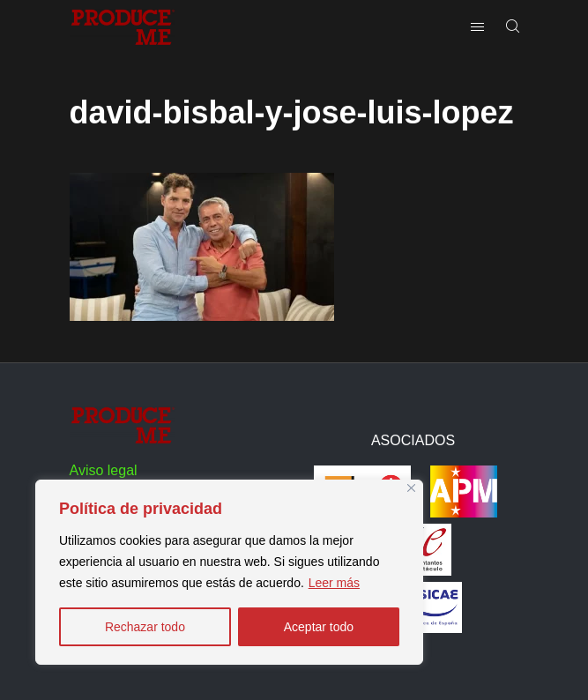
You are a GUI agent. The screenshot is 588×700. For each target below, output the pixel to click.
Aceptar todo (319, 627)
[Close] (411, 488)
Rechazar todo (145, 627)
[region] (229, 572)
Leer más (334, 583)
